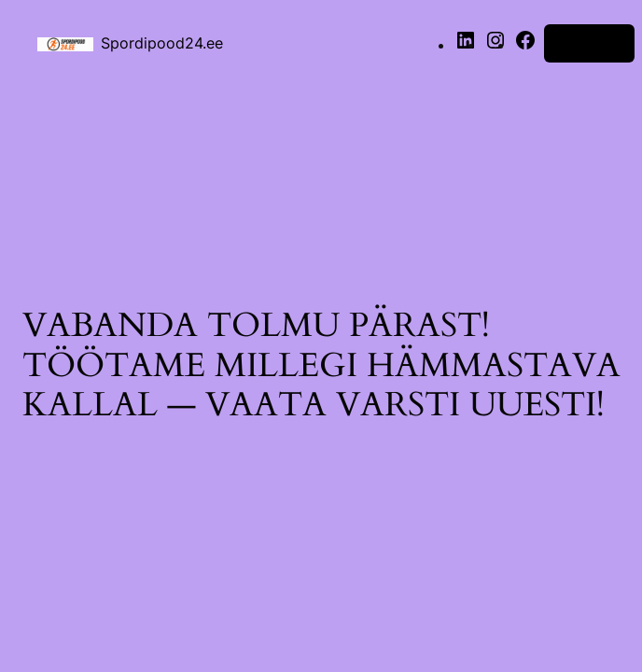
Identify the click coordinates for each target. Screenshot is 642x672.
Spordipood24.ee (162, 43)
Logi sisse (589, 42)
